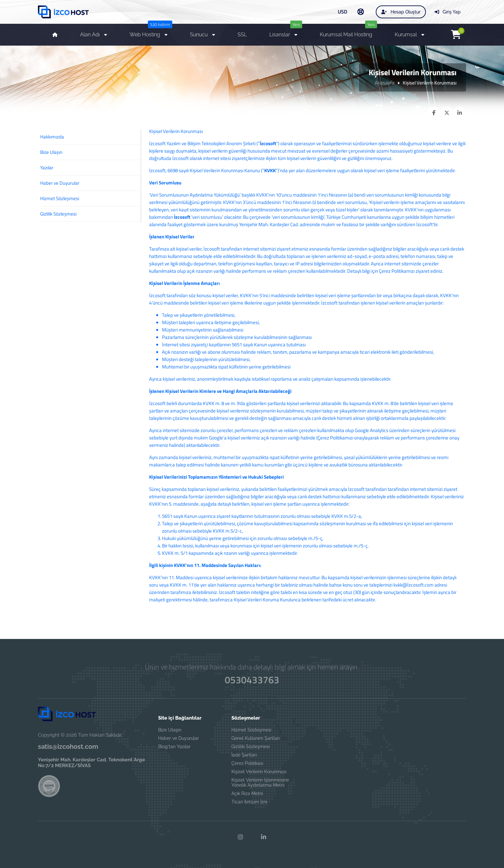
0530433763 (252, 680)
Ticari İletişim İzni (249, 802)
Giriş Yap (448, 12)
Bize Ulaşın (170, 730)
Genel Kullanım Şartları (256, 738)
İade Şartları (244, 755)
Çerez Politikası (247, 763)
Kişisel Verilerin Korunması (259, 772)
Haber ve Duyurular (179, 738)
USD (342, 12)
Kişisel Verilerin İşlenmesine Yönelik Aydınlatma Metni (260, 783)
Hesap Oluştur (401, 12)
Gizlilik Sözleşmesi (251, 747)
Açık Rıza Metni (247, 793)
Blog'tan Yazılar (174, 747)
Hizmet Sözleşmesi (251, 730)
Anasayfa (385, 83)
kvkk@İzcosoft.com (414, 585)
